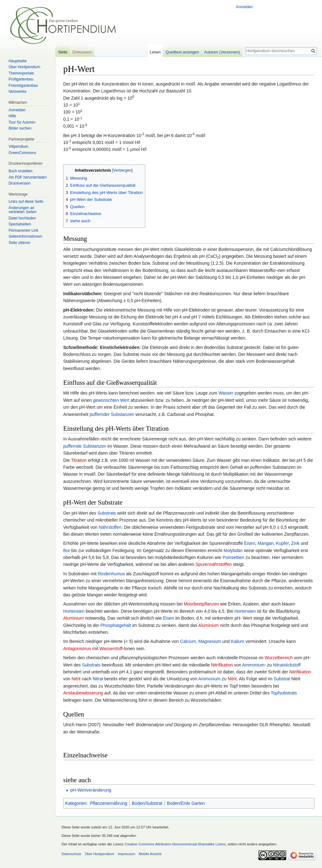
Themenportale (21, 73)
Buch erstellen (20, 171)
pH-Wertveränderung (91, 790)
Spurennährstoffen (214, 564)
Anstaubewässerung (83, 693)
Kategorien (76, 803)
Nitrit (76, 679)
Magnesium (210, 641)
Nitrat (98, 679)
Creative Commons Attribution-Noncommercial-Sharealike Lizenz (175, 844)
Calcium (188, 641)
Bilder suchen (20, 128)
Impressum (126, 854)
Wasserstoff (111, 649)
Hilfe (12, 116)
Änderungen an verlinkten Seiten (22, 210)
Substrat (282, 679)
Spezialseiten (20, 224)
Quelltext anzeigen (182, 52)
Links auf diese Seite (26, 202)
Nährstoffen (110, 527)
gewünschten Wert (111, 400)
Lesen (155, 52)
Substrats (107, 513)
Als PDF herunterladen (28, 177)
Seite (63, 52)
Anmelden (244, 7)
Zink (295, 543)
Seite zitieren (19, 243)
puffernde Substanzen (85, 446)
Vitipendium (18, 147)
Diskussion (82, 52)
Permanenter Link (23, 230)
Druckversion (19, 183)
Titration (79, 460)
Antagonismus (77, 649)
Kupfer (282, 543)
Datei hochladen (22, 218)
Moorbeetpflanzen (201, 604)
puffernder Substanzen (112, 414)
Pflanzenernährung (108, 803)
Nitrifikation (222, 665)
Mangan (266, 543)
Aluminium (73, 618)
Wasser (226, 393)
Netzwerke (17, 91)
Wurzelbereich (278, 658)
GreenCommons (22, 153)
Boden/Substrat (147, 803)
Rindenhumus (111, 574)
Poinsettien (233, 557)
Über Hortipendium (24, 67)
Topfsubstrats (284, 693)
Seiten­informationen (25, 236)
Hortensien (74, 611)
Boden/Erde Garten (186, 803)
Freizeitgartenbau (23, 86)
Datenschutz (71, 854)
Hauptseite (17, 61)
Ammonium (253, 665)
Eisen (250, 543)
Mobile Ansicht (150, 854)
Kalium (238, 641)
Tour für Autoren (22, 122)
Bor (67, 550)
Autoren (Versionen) (222, 52)
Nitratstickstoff (287, 665)
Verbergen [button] (122, 170)
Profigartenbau (21, 79)
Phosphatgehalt (116, 625)
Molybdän (233, 550)
